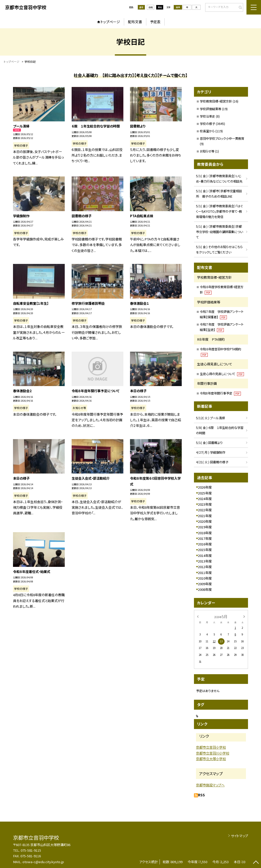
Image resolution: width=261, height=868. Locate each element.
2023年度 (205, 504)
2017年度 (205, 538)
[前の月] (198, 616)
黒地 (160, 7)
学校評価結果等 (211, 109)
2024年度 (205, 499)
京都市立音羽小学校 (211, 747)
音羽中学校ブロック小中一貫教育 (222, 138)
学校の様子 (207, 124)
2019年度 (205, 527)
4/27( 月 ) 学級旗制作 (211, 452)
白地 (151, 7)
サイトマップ (239, 836)
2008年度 (205, 589)
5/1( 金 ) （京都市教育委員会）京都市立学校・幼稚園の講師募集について (219, 232)
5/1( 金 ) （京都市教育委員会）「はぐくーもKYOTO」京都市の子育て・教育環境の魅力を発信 (219, 211)
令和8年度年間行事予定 (220, 393)
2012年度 (205, 567)
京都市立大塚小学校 (211, 759)
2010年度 (205, 578)
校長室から (207, 131)
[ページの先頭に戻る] (256, 863)
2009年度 (205, 584)
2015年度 (205, 550)
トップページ (110, 22)
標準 (178, 7)
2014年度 (205, 556)
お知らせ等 (207, 151)
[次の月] (244, 616)
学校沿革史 (207, 116)
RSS (201, 795)
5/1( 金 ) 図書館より (209, 443)
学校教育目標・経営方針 (216, 101)
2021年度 (205, 516)
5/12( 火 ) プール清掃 (210, 418)
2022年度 (205, 510)
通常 (141, 7)
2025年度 (205, 493)
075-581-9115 (31, 850)
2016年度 (205, 544)
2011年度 (205, 573)
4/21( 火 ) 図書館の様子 (212, 462)
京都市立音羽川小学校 (213, 753)
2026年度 (205, 487)
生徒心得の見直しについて (222, 374)
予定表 (155, 22)
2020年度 (205, 521)
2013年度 (205, 561)
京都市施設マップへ (210, 785)
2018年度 (205, 533)
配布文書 (135, 22)
